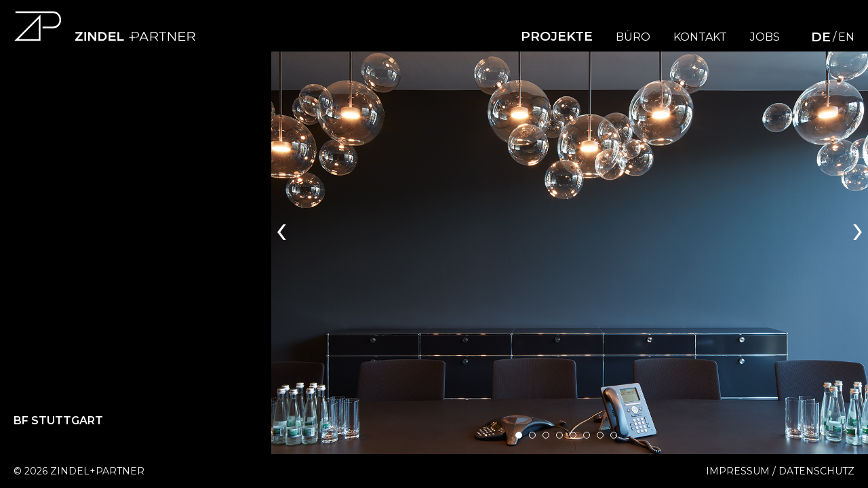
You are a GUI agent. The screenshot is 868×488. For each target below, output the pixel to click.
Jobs (765, 37)
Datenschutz (816, 471)
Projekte (557, 36)
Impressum (738, 471)
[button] (519, 435)
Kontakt (700, 37)
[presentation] (281, 228)
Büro (633, 37)
